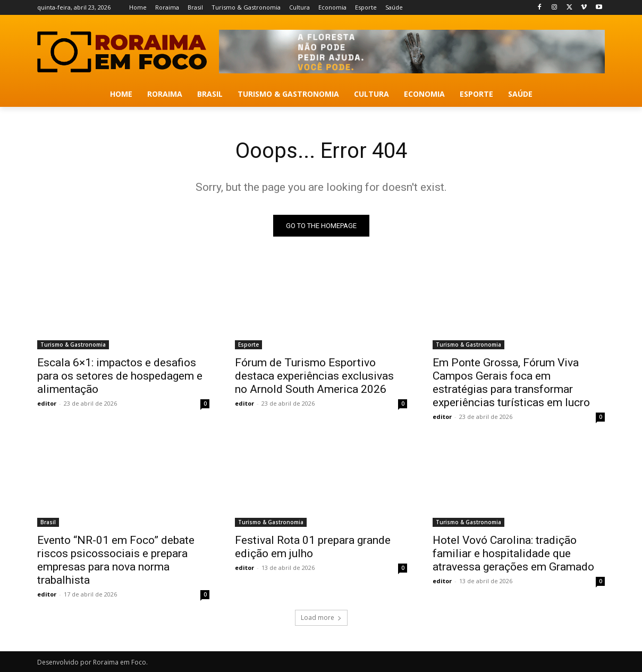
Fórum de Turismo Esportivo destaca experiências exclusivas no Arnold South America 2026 (314, 376)
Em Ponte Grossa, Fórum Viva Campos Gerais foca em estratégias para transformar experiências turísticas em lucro (511, 383)
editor (47, 403)
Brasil (48, 522)
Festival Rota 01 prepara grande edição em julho (313, 547)
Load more (321, 618)
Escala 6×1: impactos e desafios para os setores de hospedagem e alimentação (120, 376)
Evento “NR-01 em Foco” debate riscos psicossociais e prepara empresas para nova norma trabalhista (116, 560)
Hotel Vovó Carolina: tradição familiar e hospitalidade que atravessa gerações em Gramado (513, 553)
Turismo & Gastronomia (73, 345)
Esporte (248, 345)
